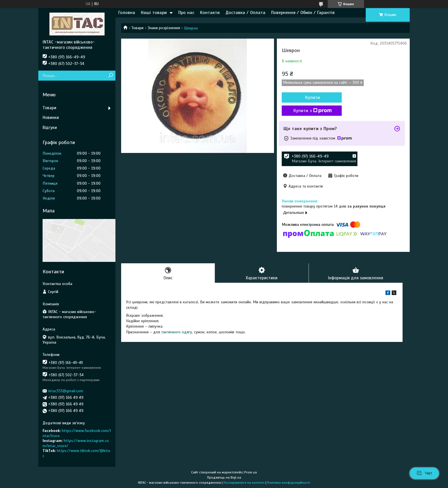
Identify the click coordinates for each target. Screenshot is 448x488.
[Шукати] (110, 76)
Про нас (186, 13)
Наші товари (154, 13)
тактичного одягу (177, 332)
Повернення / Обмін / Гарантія (303, 13)
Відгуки (50, 128)
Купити (313, 97)
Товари (137, 28)
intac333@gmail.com (66, 391)
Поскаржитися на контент (244, 483)
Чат (424, 473)
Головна (127, 13)
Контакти (210, 13)
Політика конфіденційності (289, 483)
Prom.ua (251, 472)
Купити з (313, 111)
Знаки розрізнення (164, 28)
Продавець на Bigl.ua (224, 477)
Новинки (51, 117)
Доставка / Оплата (245, 13)
